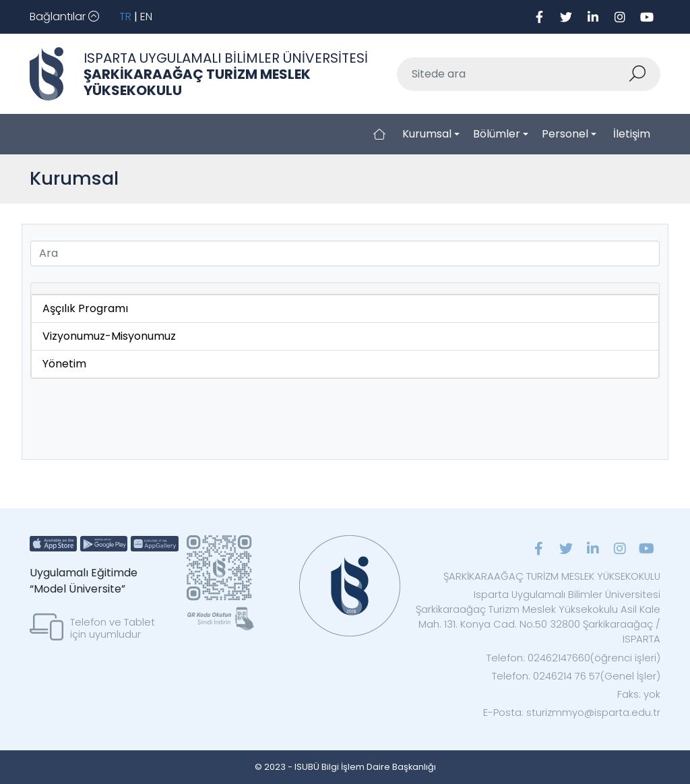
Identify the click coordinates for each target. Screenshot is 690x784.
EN (146, 17)
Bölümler (497, 134)
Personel (565, 134)
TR (125, 17)
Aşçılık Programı (85, 308)
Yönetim (64, 364)
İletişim (632, 134)
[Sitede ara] (513, 74)
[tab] (345, 289)
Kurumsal (427, 134)
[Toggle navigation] (64, 17)
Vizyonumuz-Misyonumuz (109, 336)
